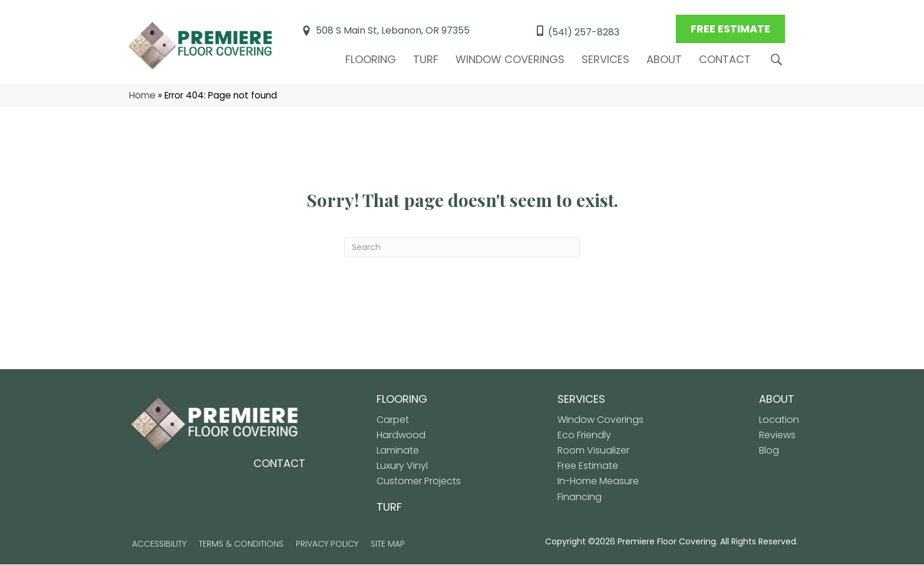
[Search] (462, 248)
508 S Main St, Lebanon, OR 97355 (393, 31)
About (664, 59)
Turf (426, 59)
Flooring (371, 59)
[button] (779, 60)
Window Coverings (510, 59)
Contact (725, 59)
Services (605, 59)
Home (142, 96)
